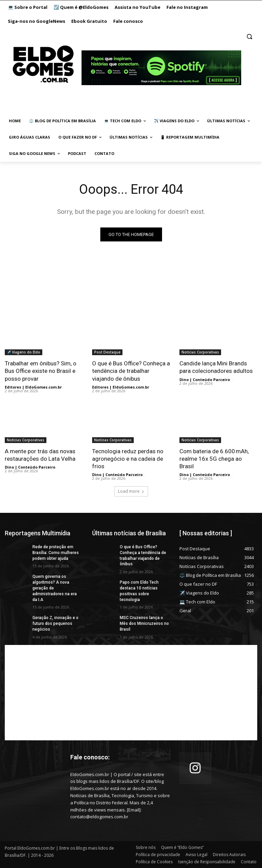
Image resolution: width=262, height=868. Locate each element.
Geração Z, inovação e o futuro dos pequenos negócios (55, 624)
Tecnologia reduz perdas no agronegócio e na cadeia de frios (128, 459)
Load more (131, 491)
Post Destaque (107, 352)
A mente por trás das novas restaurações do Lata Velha (40, 455)
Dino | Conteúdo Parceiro (205, 380)
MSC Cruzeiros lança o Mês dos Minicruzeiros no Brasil (144, 624)
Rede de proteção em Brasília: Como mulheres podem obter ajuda (56, 553)
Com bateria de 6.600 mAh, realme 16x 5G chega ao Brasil (214, 459)
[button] (249, 37)
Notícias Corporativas (200, 352)
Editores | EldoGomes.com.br (33, 387)
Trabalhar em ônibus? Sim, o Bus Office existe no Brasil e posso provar (41, 371)
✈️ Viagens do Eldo (24, 352)
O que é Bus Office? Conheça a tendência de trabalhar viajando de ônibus (131, 371)
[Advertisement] (131, 693)
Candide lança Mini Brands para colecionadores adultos (216, 367)
